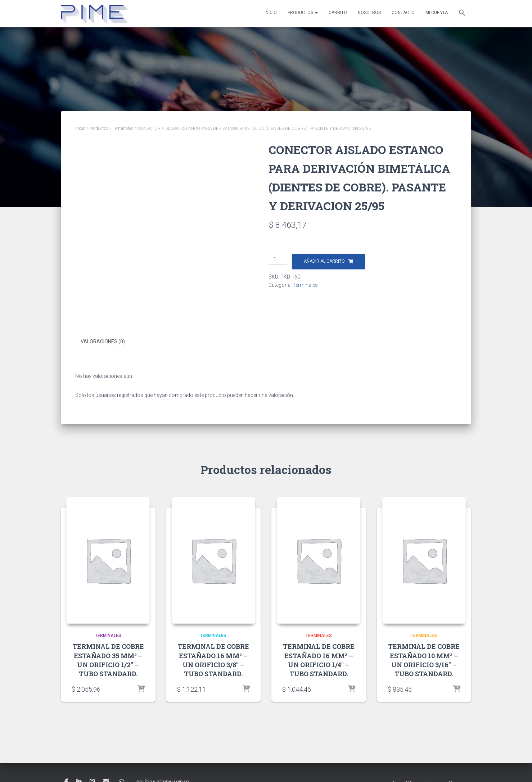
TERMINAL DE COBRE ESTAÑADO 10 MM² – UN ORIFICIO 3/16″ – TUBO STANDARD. (424, 660)
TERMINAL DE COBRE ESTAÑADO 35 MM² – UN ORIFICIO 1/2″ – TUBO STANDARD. (108, 660)
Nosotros (369, 13)
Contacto (403, 13)
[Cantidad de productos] (278, 259)
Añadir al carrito (324, 261)
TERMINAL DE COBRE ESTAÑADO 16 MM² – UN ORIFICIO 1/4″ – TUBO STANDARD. (319, 660)
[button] (462, 14)
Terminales (123, 128)
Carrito (338, 13)
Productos (303, 13)
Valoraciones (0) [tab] (103, 342)
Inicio (271, 13)
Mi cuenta (437, 13)
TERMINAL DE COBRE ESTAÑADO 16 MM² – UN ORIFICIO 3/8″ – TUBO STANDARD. (213, 660)
